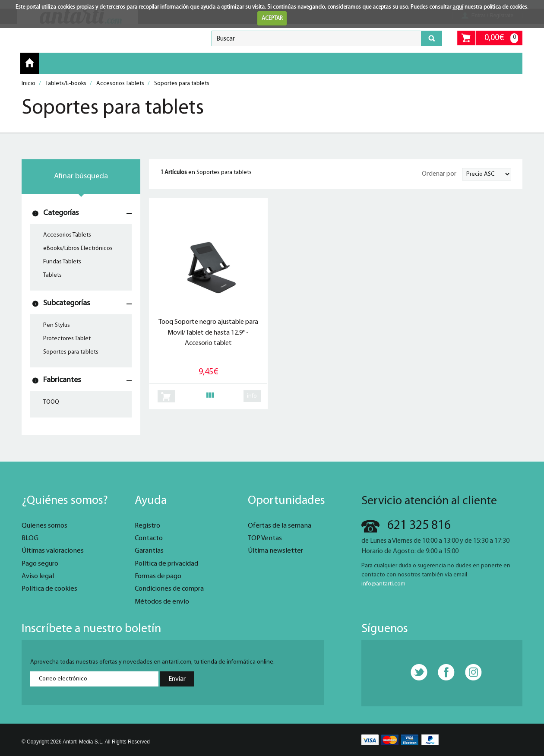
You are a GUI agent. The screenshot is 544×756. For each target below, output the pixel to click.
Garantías (149, 551)
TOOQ (51, 402)
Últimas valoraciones (53, 551)
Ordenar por (439, 174)
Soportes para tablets (71, 352)
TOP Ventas (265, 538)
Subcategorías (66, 303)
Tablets (52, 275)
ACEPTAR (272, 18)
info (252, 396)
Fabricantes (62, 380)
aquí (458, 7)
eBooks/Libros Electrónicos (78, 248)
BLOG (30, 538)
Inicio (30, 63)
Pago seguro (40, 564)
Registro (147, 526)
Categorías (61, 213)
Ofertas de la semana (280, 526)
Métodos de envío (162, 602)
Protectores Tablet (67, 339)
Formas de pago (158, 576)
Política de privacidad (166, 564)
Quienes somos (44, 526)
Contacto (149, 538)
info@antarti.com (383, 584)
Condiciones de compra (169, 589)
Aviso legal (38, 576)
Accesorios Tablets (67, 235)
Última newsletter (275, 551)
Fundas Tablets (62, 262)
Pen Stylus (57, 325)
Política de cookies (49, 589)
